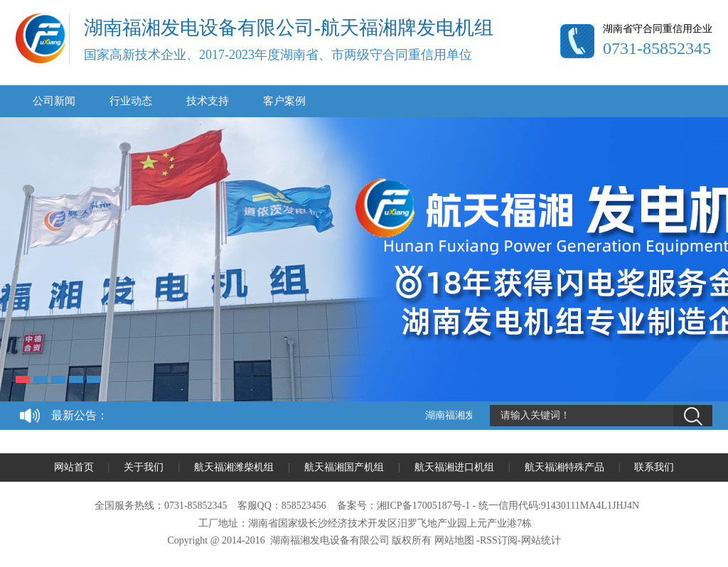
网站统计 (541, 540)
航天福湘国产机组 (344, 467)
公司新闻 (54, 101)
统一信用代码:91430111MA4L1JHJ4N (559, 506)
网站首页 (74, 467)
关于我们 (144, 467)
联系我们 (654, 467)
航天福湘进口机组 (454, 467)
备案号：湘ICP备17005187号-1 (403, 506)
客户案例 (284, 101)
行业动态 (131, 101)
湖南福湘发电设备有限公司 (330, 540)
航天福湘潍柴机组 (234, 467)
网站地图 (454, 540)
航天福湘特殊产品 (564, 467)
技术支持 (208, 101)
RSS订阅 (499, 540)
